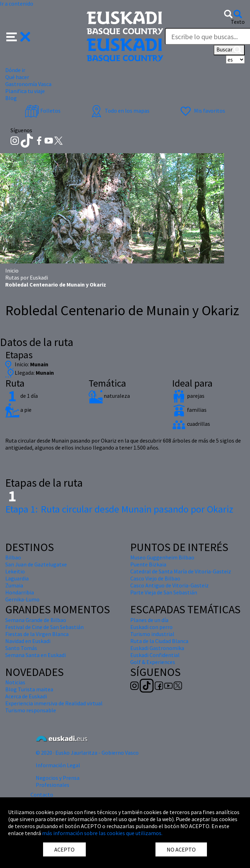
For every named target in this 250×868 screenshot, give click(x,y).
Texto (238, 22)
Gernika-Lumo (22, 599)
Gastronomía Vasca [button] (28, 84)
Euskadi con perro (151, 627)
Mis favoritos (202, 111)
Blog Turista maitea (29, 689)
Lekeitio (15, 571)
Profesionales (53, 785)
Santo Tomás (21, 648)
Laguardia (17, 578)
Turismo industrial (152, 634)
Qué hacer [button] (17, 77)
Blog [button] (11, 98)
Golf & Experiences (153, 662)
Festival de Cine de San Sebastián (44, 627)
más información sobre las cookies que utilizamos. (102, 833)
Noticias (15, 682)
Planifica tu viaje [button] (25, 91)
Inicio (12, 270)
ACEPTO (64, 849)
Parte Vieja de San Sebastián (164, 592)
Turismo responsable (31, 710)
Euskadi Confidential (155, 655)
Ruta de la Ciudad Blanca (159, 641)
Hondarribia (20, 592)
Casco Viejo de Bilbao (155, 578)
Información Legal (58, 765)
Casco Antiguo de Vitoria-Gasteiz (169, 585)
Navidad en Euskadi (28, 641)
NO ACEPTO (181, 849)
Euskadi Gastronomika (157, 648)
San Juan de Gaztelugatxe (36, 564)
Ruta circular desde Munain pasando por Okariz (119, 509)
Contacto (42, 795)
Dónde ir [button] (15, 70)
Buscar (229, 50)
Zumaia (14, 585)
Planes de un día (149, 620)
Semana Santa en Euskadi (36, 655)
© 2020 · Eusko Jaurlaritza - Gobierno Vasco (87, 753)
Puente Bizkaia (148, 564)
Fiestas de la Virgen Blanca (37, 634)
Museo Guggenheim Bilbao (162, 557)
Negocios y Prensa (58, 778)
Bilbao (13, 557)
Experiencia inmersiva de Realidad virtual (54, 703)
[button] (18, 36)
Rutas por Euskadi (27, 277)
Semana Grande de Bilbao (36, 620)
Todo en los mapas (119, 111)
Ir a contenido (17, 3)
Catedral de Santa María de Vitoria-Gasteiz (181, 571)
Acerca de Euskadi (26, 696)
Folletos (43, 111)
